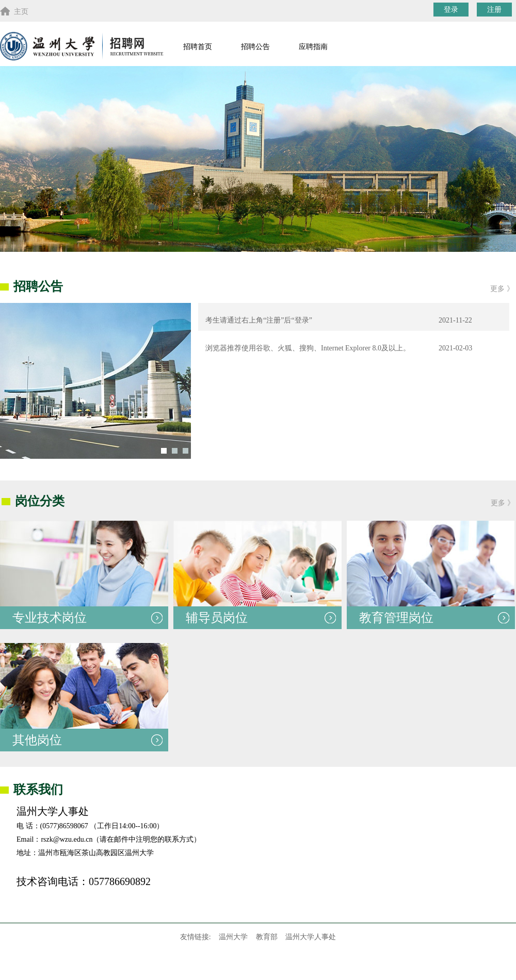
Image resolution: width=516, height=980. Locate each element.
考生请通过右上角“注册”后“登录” (255, 320)
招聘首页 (198, 47)
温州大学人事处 (311, 937)
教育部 (267, 937)
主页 (14, 11)
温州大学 (233, 937)
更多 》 (502, 289)
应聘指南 (313, 47)
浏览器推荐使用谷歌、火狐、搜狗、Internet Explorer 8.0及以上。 (304, 348)
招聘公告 (255, 47)
